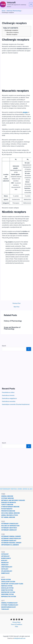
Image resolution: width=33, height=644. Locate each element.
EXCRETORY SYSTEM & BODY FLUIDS (12, 584)
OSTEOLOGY (5, 554)
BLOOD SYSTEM (6, 580)
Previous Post (16, 303)
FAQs (17, 627)
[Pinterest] (17, 619)
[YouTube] (22, 619)
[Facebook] (19, 619)
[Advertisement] (16, 72)
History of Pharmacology (13, 321)
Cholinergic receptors (11, 30)
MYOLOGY (4, 561)
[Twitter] (11, 619)
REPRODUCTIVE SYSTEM (9, 597)
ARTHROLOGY (5, 556)
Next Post (16, 307)
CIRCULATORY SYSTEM (8, 582)
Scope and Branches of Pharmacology (12, 328)
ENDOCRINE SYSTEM (7, 594)
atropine (25, 112)
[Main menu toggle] (31, 4)
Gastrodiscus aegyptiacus (9, 398)
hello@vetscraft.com (20, 638)
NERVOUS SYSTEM (7, 586)
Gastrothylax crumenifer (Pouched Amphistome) (16, 404)
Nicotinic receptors (12, 35)
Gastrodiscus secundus (9, 401)
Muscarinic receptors (13, 33)
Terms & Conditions (16, 624)
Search (4, 346)
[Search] (29, 349)
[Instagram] (14, 619)
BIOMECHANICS (6, 558)
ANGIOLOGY (5, 565)
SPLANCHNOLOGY (7, 571)
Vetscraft (11, 3)
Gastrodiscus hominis (8, 395)
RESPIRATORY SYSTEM (8, 592)
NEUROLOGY (5, 563)
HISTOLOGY (5, 569)
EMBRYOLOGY (5, 573)
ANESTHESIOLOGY (7, 567)
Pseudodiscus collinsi (8, 392)
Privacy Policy (17, 622)
